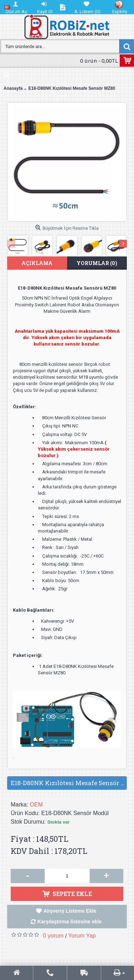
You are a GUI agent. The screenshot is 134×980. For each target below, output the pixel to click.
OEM (36, 805)
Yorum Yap (82, 936)
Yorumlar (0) (97, 263)
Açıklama (37, 263)
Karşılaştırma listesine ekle (70, 922)
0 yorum (53, 936)
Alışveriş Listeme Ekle (70, 911)
